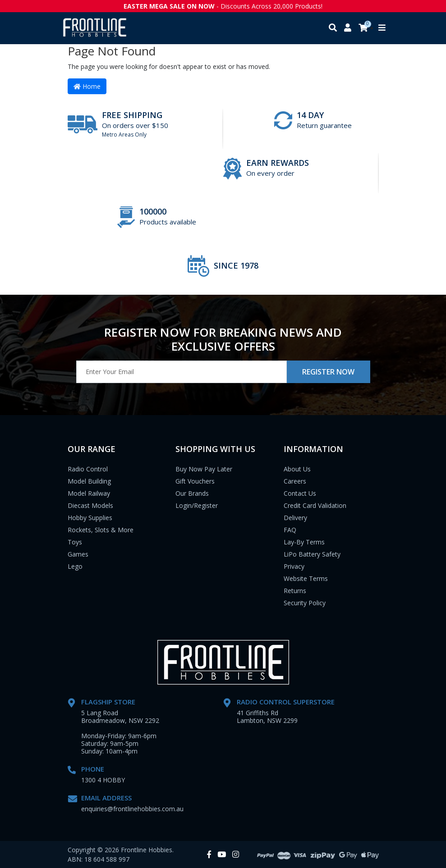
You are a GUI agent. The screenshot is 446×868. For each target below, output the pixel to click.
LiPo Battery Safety (312, 554)
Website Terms (306, 578)
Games (78, 554)
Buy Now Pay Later (204, 469)
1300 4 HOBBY (103, 780)
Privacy (294, 566)
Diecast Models (90, 505)
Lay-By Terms (304, 542)
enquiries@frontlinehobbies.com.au (132, 809)
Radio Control (88, 469)
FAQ (290, 530)
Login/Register (197, 505)
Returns (295, 591)
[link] (209, 855)
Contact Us (300, 493)
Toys (75, 542)
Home (87, 86)
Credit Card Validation (315, 505)
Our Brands (192, 493)
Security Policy (305, 603)
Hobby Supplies (90, 518)
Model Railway (89, 493)
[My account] (348, 28)
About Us (297, 469)
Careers (295, 481)
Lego (75, 566)
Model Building (89, 481)
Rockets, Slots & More (101, 530)
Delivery (295, 518)
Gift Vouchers (195, 481)
